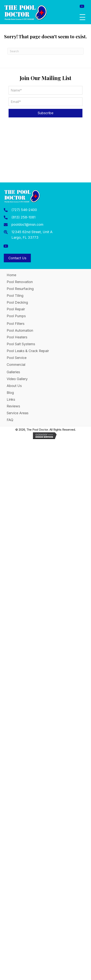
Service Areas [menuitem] (18, 413)
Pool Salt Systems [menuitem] (21, 344)
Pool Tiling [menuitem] (15, 296)
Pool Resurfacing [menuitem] (20, 289)
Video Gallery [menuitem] (17, 379)
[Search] (45, 51)
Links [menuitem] (11, 399)
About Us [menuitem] (14, 386)
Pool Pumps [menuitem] (16, 316)
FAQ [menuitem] (10, 420)
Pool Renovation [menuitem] (20, 282)
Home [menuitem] (11, 275)
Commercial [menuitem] (16, 365)
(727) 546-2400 (24, 210)
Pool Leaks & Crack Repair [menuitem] (28, 351)
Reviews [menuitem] (13, 406)
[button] (82, 6)
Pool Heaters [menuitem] (17, 337)
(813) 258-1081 (23, 217)
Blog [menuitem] (10, 393)
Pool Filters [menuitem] (16, 324)
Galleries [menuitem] (13, 372)
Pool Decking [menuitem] (17, 302)
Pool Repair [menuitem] (16, 309)
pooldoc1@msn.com (27, 224)
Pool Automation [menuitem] (20, 330)
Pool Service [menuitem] (17, 358)
